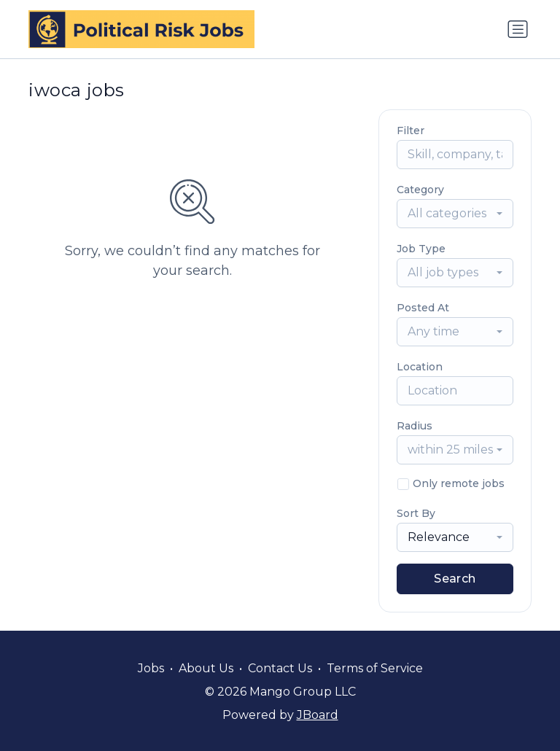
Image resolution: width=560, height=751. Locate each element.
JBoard (318, 715)
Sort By (416, 513)
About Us (206, 668)
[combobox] (455, 214)
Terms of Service (375, 668)
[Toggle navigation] (518, 29)
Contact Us (280, 668)
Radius (415, 426)
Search (455, 579)
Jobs (151, 668)
